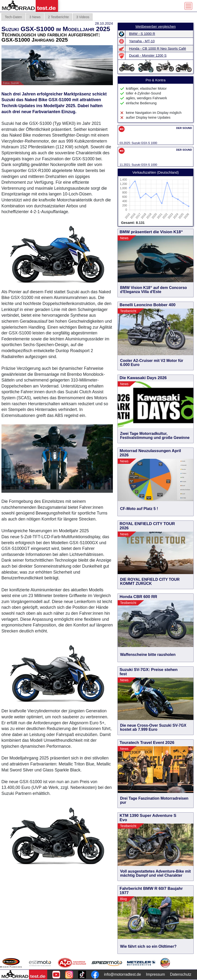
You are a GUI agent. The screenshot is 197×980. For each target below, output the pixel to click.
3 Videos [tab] (83, 17)
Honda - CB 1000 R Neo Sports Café (158, 49)
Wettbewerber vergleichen (156, 27)
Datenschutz (181, 974)
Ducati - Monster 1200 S (148, 55)
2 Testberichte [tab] (58, 17)
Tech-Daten (13, 17)
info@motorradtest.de (122, 974)
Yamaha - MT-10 (142, 41)
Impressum (155, 974)
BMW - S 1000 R (142, 34)
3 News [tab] (35, 17)
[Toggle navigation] (188, 6)
